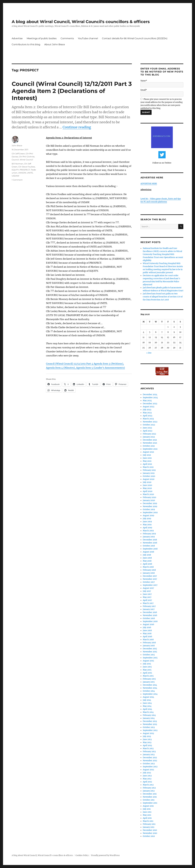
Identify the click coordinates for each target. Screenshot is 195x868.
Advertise (17, 38)
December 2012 (150, 758)
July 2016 (147, 627)
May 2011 (147, 815)
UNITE (30, 173)
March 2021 (148, 467)
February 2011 (149, 824)
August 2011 (148, 806)
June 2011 (147, 812)
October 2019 (149, 509)
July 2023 (147, 410)
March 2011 (148, 821)
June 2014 (147, 703)
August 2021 (148, 452)
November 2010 (150, 833)
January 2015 (149, 682)
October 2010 (149, 836)
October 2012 (149, 764)
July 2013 (147, 736)
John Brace (17, 146)
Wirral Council (26, 160)
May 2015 (147, 670)
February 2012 (149, 788)
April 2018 (147, 564)
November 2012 (150, 761)
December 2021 (150, 440)
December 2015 (150, 649)
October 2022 (149, 425)
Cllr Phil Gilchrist (27, 157)
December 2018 (150, 540)
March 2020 (148, 494)
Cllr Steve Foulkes (27, 167)
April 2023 (147, 416)
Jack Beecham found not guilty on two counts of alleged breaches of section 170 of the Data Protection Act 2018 (163, 297)
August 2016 (148, 624)
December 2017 (150, 576)
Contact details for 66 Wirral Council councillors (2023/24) (135, 38)
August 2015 (148, 661)
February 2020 (149, 497)
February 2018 (149, 570)
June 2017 (147, 594)
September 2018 (150, 549)
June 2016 (147, 631)
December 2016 (150, 612)
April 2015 (147, 673)
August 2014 (148, 697)
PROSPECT (25, 170)
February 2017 (149, 606)
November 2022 (150, 422)
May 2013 (147, 742)
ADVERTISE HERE (149, 184)
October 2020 (149, 476)
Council (15, 160)
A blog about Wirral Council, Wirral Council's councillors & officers (81, 22)
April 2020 (148, 491)
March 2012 (148, 785)
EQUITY (15, 170)
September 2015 (150, 658)
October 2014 (149, 691)
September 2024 (150, 398)
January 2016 (149, 646)
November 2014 (150, 688)
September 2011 (150, 803)
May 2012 (147, 779)
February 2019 (149, 534)
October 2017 (149, 582)
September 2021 (150, 449)
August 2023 (148, 407)
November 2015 (150, 652)
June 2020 (147, 485)
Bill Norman (17, 164)
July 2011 (147, 809)
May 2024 (147, 401)
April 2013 (147, 745)
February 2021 (149, 470)
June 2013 (147, 739)
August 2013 (148, 733)
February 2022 (149, 434)
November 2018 (150, 543)
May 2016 (147, 634)
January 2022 (149, 437)
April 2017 (147, 600)
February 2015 (149, 679)
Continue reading (77, 127)
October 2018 (149, 546)
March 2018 (148, 567)
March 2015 (148, 676)
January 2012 (149, 791)
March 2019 (148, 531)
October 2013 (149, 727)
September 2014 (150, 694)
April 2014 (147, 709)
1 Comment (17, 180)
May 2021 (147, 461)
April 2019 (147, 528)
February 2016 (149, 643)
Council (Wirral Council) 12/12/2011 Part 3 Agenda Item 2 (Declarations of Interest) (72, 91)
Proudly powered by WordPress (105, 855)
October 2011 (149, 800)
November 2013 (150, 724)
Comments (67, 38)
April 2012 (147, 782)
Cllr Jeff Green (18, 154)
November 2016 (150, 615)
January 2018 (149, 573)
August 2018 (148, 552)
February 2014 (149, 715)
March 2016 (148, 640)
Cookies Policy (82, 855)
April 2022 (148, 431)
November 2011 (150, 797)
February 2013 (149, 752)
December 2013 (150, 721)
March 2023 (148, 419)
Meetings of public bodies (42, 38)
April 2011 (147, 818)
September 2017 (150, 585)
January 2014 (149, 718)
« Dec (149, 353)
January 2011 (149, 827)
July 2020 (147, 482)
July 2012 (147, 773)
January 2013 (149, 755)
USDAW (15, 176)
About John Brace (55, 44)
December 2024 (150, 395)
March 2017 (148, 603)
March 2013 (148, 748)
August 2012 (148, 770)
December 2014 (150, 685)
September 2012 (150, 767)
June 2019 (147, 522)
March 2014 (148, 712)
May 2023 (147, 413)
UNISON (22, 173)
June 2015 (147, 667)
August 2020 (149, 479)
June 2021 (147, 458)
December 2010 (150, 830)
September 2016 (150, 621)
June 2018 (147, 558)
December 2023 (150, 404)
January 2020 (149, 500)
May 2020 (147, 488)
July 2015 (147, 664)
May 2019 (147, 525)
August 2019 (148, 516)
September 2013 (150, 730)
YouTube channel (88, 38)
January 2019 (149, 537)
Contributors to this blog (26, 44)
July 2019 (147, 519)
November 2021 (150, 443)
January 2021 (149, 473)
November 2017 (150, 579)
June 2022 (147, 428)
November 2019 (150, 506)
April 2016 (147, 637)
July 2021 (147, 455)
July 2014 (147, 700)
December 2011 (150, 794)
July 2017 (147, 591)
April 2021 (147, 464)
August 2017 (148, 588)
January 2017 (149, 609)
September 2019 (150, 513)
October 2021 (149, 446)
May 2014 (147, 706)
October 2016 (149, 618)
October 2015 (149, 655)
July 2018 (147, 555)
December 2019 (150, 503)
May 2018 (147, 561)
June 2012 (147, 776)
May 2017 (147, 597)
